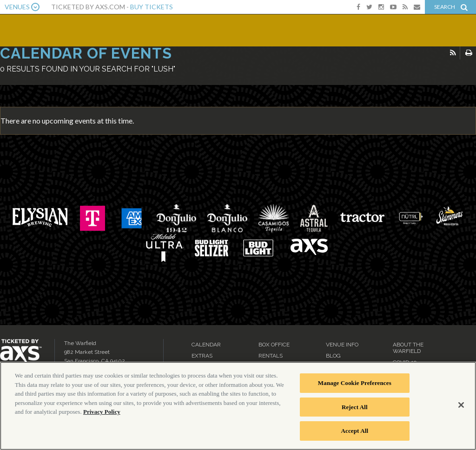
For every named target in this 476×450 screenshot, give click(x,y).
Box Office (274, 345)
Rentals (271, 356)
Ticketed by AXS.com (239, 68)
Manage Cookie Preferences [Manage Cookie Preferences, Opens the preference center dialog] (355, 383)
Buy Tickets (152, 7)
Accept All (355, 431)
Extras (202, 356)
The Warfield (68, 29)
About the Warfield (408, 348)
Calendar (206, 345)
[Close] (461, 405)
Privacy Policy (102, 412)
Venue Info (342, 345)
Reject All (355, 407)
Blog (333, 356)
